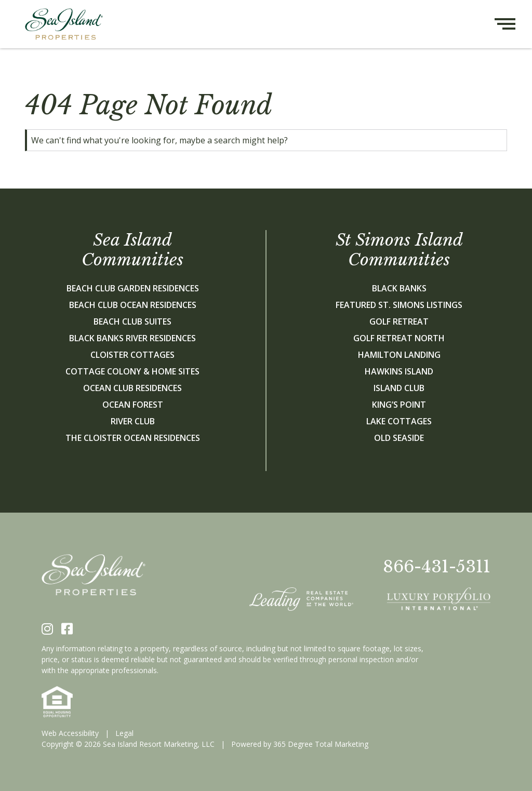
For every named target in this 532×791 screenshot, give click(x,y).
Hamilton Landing (399, 355)
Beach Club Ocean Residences (133, 305)
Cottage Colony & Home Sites (132, 371)
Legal (124, 733)
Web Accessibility (70, 733)
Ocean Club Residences (132, 388)
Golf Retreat (399, 321)
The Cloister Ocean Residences (133, 438)
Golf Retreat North (399, 338)
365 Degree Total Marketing (321, 744)
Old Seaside (399, 438)
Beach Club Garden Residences (133, 288)
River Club (133, 421)
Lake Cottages (399, 421)
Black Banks (399, 288)
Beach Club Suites (132, 321)
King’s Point (399, 405)
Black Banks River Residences (132, 338)
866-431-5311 (437, 567)
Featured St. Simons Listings (399, 305)
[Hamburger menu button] (513, 24)
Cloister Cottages (132, 355)
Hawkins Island (399, 371)
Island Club (399, 388)
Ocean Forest (133, 405)
